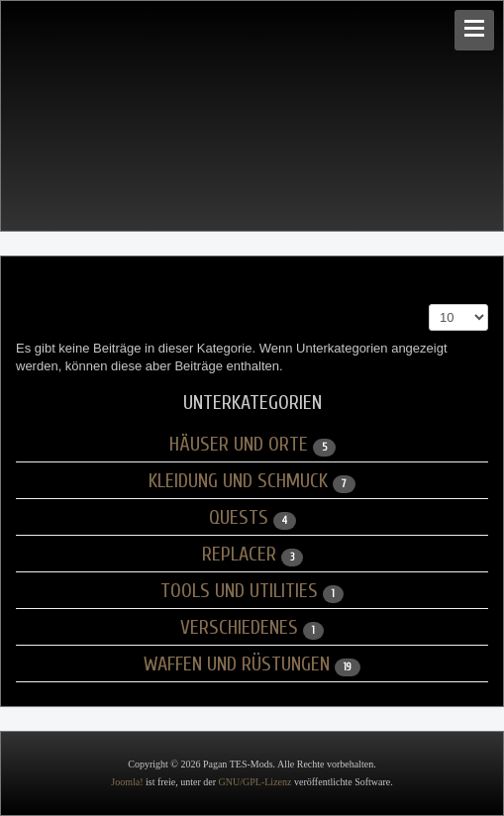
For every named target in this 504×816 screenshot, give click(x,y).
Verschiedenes (239, 627)
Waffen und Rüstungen (237, 664)
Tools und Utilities (239, 591)
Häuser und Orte (239, 444)
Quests (239, 517)
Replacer (239, 554)
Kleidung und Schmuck (238, 481)
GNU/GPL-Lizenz (255, 782)
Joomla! (127, 782)
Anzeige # (429, 305)
